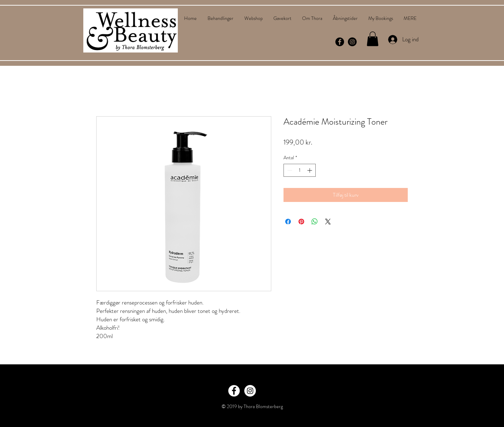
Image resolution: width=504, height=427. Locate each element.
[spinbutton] (300, 170)
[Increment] (310, 170)
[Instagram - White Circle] (250, 391)
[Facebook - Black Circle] (340, 42)
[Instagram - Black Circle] (352, 42)
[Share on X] (328, 222)
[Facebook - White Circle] (234, 391)
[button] (373, 39)
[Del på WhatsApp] (315, 222)
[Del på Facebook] (288, 222)
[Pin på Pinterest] (301, 222)
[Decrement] (289, 170)
